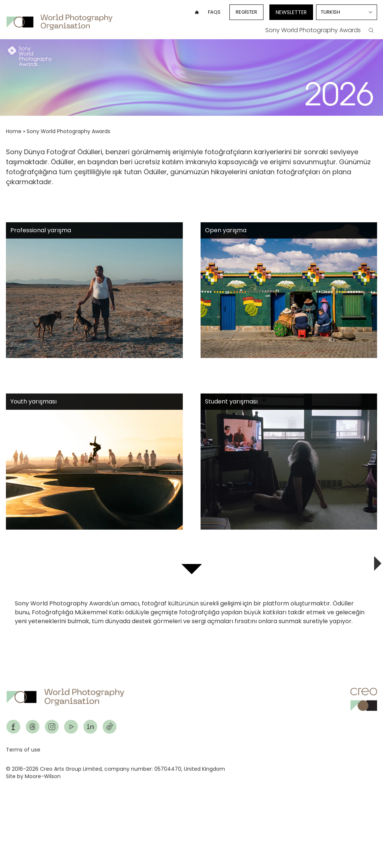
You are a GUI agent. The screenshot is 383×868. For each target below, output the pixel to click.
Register (246, 12)
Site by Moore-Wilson (33, 776)
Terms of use (23, 750)
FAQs (214, 12)
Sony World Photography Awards (313, 30)
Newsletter (291, 12)
